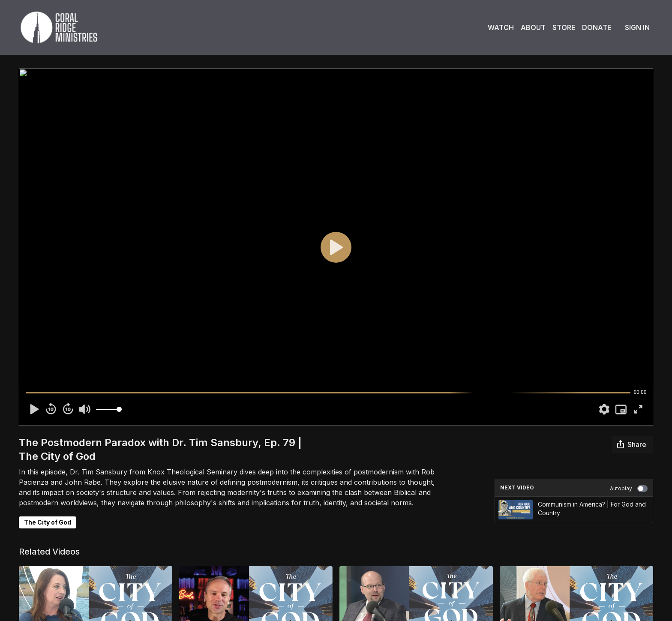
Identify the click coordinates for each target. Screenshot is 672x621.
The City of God (48, 522)
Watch (501, 27)
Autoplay (629, 489)
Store (564, 27)
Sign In (637, 27)
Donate (597, 27)
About (533, 27)
